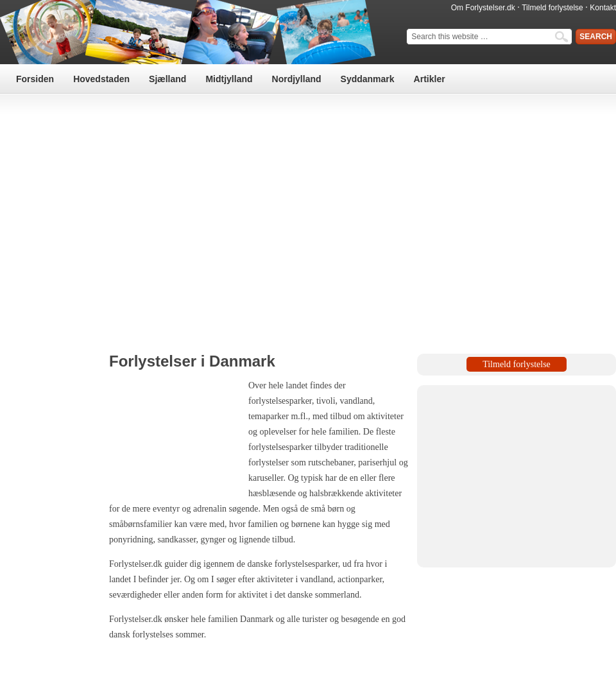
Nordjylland (297, 79)
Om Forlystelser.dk (483, 8)
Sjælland (167, 79)
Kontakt (603, 8)
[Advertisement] (308, 214)
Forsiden (35, 79)
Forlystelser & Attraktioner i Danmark (193, 32)
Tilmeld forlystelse (552, 8)
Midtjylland (229, 79)
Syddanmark (368, 79)
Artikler (430, 79)
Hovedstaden (101, 79)
